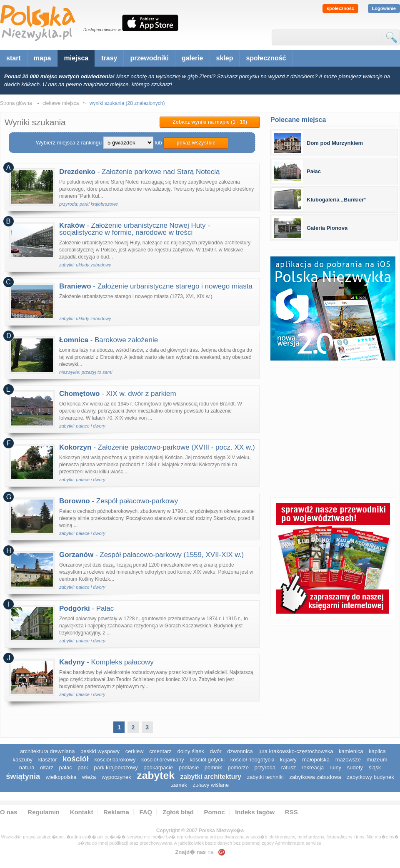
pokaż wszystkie (196, 143)
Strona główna (16, 103)
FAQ (146, 812)
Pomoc (215, 812)
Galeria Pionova (327, 228)
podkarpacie (158, 767)
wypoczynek (116, 777)
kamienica (351, 751)
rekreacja (313, 767)
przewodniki (149, 58)
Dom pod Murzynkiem (335, 143)
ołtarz (47, 767)
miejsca (76, 58)
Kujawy (288, 760)
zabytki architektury (211, 777)
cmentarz (160, 751)
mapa (42, 58)
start (14, 58)
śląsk (375, 767)
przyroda (265, 767)
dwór (215, 751)
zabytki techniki (265, 777)
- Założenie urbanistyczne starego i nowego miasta (156, 286)
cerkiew (135, 751)
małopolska (316, 760)
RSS (291, 812)
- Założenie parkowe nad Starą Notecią (140, 172)
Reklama (116, 812)
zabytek (156, 775)
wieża (89, 777)
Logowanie (384, 8)
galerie (192, 58)
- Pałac (86, 608)
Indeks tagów (255, 812)
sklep (225, 58)
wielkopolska (61, 777)
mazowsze (348, 760)
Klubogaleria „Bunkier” (337, 200)
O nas (9, 812)
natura (27, 767)
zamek (179, 785)
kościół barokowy (115, 760)
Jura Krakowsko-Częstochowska (296, 751)
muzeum (377, 760)
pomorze (238, 767)
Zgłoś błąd (178, 812)
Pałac (314, 171)
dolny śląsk (190, 751)
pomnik (213, 767)
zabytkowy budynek (370, 777)
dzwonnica (240, 751)
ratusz (289, 767)
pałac (66, 767)
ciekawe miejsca (61, 103)
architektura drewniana (47, 751)
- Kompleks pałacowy (106, 662)
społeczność (340, 8)
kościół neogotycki (252, 760)
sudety (355, 767)
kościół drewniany (163, 760)
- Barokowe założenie (109, 340)
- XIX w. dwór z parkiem (118, 394)
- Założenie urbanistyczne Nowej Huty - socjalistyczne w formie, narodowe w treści (135, 229)
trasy (109, 58)
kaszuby (22, 760)
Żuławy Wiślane (211, 785)
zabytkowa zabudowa (315, 777)
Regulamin (44, 812)
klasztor (48, 760)
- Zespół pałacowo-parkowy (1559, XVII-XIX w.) (151, 555)
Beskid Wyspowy (100, 751)
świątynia (23, 776)
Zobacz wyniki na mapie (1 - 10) (210, 122)
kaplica (377, 751)
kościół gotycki (207, 760)
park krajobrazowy (116, 767)
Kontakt (82, 812)
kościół (76, 759)
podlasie (189, 767)
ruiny (335, 767)
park (83, 767)
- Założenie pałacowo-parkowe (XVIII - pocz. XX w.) (157, 447)
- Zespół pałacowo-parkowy (119, 501)
